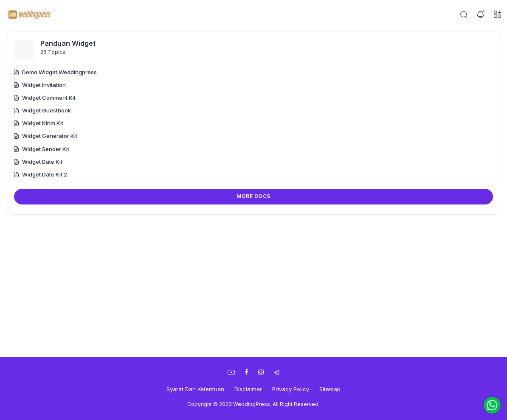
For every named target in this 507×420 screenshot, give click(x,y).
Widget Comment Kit (45, 98)
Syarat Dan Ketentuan (195, 389)
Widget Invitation (40, 85)
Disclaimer (248, 389)
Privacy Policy (291, 389)
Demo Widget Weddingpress (55, 72)
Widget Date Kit (38, 162)
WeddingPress (252, 404)
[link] (231, 372)
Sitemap (330, 389)
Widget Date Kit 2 (41, 174)
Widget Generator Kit (46, 136)
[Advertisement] (253, 285)
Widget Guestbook (42, 110)
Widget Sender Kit (42, 149)
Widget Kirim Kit (39, 123)
